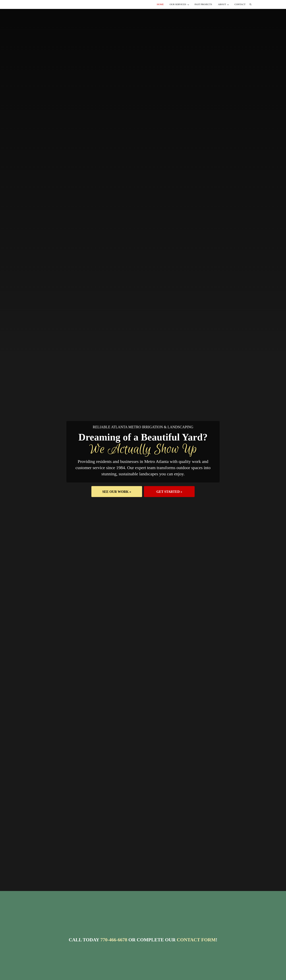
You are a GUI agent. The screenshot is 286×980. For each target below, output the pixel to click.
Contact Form (196, 950)
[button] (115, 502)
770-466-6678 (114, 950)
